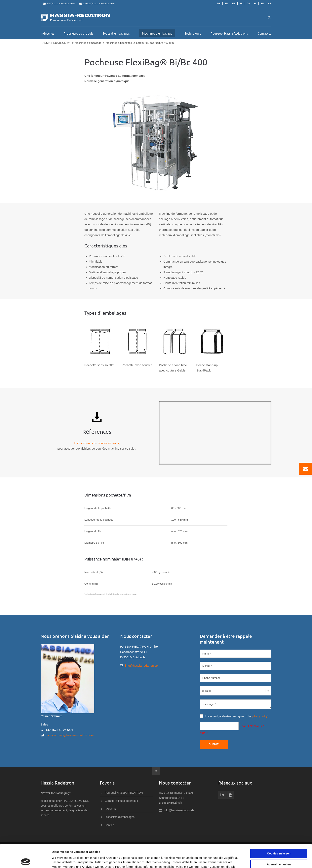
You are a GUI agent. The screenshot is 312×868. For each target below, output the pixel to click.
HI (255, 4)
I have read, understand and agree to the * (234, 716)
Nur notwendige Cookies (279, 852)
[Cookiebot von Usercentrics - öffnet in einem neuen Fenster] (26, 860)
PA (248, 4)
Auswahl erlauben (279, 841)
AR (270, 4)
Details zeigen (204, 860)
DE (219, 4)
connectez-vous (108, 443)
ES (234, 4)
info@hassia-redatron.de (179, 810)
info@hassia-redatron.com (59, 4)
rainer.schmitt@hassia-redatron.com (70, 735)
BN (262, 4)
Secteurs (110, 809)
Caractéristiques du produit (121, 801)
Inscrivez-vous (83, 443)
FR (241, 4)
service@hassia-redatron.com (97, 4)
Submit (214, 744)
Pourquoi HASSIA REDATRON (124, 793)
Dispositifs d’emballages (120, 817)
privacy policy (260, 716)
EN (226, 4)
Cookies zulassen (279, 830)
